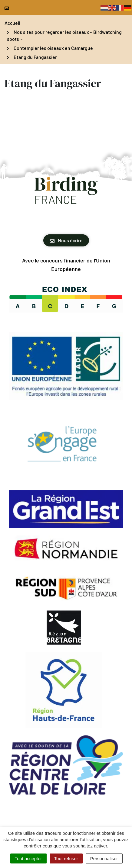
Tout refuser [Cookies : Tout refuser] (66, 858)
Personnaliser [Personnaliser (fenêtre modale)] (104, 858)
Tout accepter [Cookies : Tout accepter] (28, 858)
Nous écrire (66, 240)
